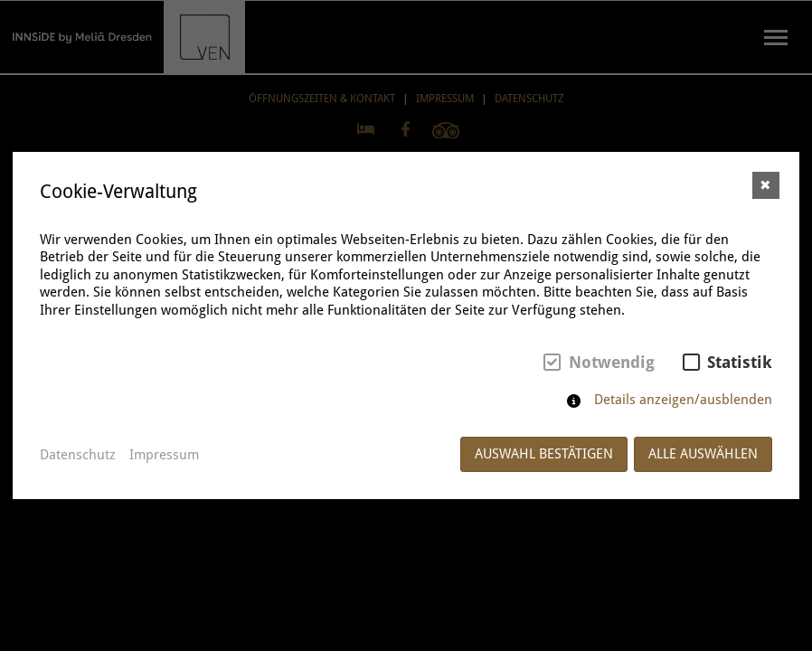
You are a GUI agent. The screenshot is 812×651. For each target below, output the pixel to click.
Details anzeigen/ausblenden (683, 400)
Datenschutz (78, 455)
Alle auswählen (703, 454)
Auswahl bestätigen (544, 454)
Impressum (164, 455)
